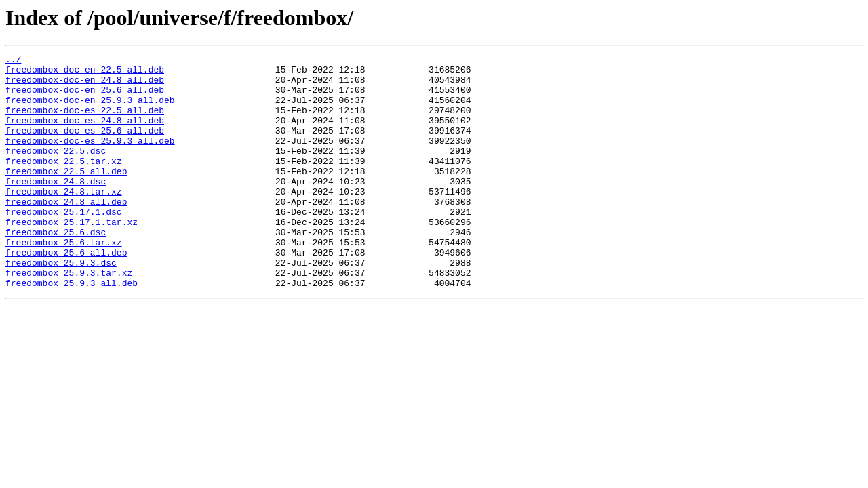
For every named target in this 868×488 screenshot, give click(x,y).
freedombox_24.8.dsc (56, 207)
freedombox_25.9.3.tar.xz (69, 317)
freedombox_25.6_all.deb (66, 293)
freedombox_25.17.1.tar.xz (72, 256)
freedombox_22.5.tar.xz (64, 183)
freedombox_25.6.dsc (56, 268)
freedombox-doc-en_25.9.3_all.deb (90, 110)
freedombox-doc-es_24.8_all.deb (85, 134)
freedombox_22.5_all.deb (66, 195)
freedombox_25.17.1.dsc (64, 244)
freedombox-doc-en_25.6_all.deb (85, 98)
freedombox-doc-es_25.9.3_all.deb (90, 159)
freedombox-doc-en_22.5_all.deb (85, 73)
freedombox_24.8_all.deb (66, 232)
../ (13, 61)
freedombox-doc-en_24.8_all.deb (85, 85)
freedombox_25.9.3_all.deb (72, 329)
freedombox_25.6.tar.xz (64, 281)
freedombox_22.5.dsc (56, 171)
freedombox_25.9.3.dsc (61, 305)
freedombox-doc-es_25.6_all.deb (85, 146)
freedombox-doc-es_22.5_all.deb (85, 122)
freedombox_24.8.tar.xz (64, 220)
